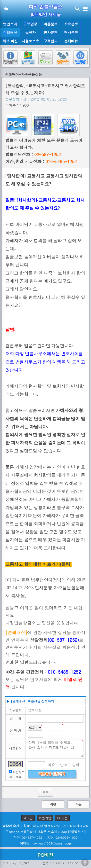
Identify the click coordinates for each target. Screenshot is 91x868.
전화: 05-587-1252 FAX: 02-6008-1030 (45, 837)
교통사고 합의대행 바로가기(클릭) (38, 564)
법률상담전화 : (33, 154)
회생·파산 (10, 41)
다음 (79, 804)
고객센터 (51, 41)
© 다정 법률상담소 (47, 826)
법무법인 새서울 (45, 14)
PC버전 (62, 818)
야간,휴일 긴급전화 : (41, 161)
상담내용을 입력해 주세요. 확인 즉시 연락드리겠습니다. (56, 748)
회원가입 (45, 818)
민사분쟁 (51, 32)
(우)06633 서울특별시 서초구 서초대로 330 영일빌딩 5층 (45, 832)
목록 (45, 792)
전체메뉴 (71, 41)
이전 (53, 804)
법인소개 (10, 24)
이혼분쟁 (51, 24)
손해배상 (10, 32)
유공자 (30, 32)
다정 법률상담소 (45, 7)
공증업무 (30, 24)
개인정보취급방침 (76, 826)
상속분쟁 (71, 24)
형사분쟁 (71, 32)
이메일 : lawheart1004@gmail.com (45, 843)
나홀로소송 (30, 41)
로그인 (28, 818)
